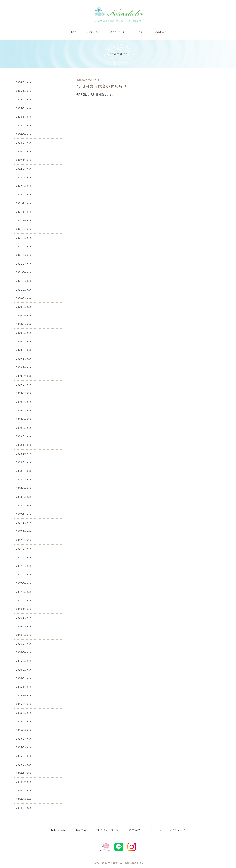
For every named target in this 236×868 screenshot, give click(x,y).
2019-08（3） (24, 384)
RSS (141, 863)
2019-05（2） (24, 410)
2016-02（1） (24, 669)
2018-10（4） (24, 453)
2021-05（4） (24, 264)
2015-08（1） (24, 713)
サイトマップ (177, 830)
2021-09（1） (24, 229)
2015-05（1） (24, 738)
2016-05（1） (24, 644)
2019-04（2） (24, 419)
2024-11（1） (24, 117)
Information (59, 830)
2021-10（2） (24, 220)
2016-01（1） (24, 678)
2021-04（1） (24, 272)
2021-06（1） (24, 255)
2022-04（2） (24, 177)
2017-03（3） (24, 592)
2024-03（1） (24, 142)
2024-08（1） (24, 125)
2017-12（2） (24, 514)
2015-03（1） (24, 747)
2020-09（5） (24, 298)
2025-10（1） (24, 91)
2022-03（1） (24, 186)
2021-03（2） (24, 281)
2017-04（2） (24, 583)
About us (117, 32)
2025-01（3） (24, 108)
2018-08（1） (24, 462)
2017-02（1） (24, 600)
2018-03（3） (24, 497)
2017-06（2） (24, 566)
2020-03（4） (24, 333)
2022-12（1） (24, 160)
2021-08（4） (24, 238)
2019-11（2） (24, 358)
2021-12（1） (24, 203)
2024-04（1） (24, 134)
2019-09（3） (24, 376)
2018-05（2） (24, 479)
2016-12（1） (24, 609)
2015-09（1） (24, 704)
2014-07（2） (24, 790)
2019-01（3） (24, 436)
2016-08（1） (24, 635)
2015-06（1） (24, 730)
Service (93, 32)
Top (73, 32)
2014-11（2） (24, 773)
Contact (160, 32)
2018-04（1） (24, 488)
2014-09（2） (24, 782)
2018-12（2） (24, 445)
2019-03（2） (24, 428)
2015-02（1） (24, 756)
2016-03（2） (24, 661)
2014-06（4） (24, 799)
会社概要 (81, 830)
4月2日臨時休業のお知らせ (102, 86)
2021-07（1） (24, 246)
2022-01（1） (24, 194)
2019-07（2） (24, 393)
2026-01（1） (24, 82)
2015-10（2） (24, 695)
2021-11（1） (24, 212)
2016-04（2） (24, 652)
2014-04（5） (24, 808)
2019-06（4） (24, 402)
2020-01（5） (24, 350)
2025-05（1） (24, 99)
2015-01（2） (24, 764)
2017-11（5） (24, 522)
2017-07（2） (24, 557)
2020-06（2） (24, 315)
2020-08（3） (24, 307)
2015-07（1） (24, 721)
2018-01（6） (24, 505)
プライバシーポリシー (108, 830)
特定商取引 (136, 830)
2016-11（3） (24, 617)
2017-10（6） (24, 531)
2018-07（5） (24, 471)
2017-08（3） (24, 548)
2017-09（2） (24, 540)
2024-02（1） (24, 151)
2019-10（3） (24, 367)
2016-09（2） (24, 626)
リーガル (156, 830)
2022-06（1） (24, 168)
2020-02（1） (24, 341)
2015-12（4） (24, 687)
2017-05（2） (24, 574)
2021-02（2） (24, 289)
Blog (139, 32)
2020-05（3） (24, 324)
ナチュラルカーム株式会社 (122, 863)
